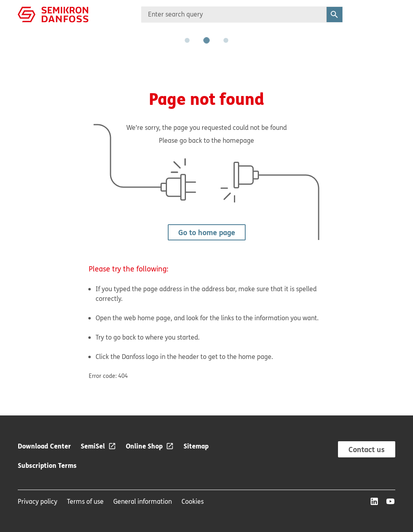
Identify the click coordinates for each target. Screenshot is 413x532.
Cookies (193, 501)
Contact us (367, 449)
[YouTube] (390, 501)
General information (143, 501)
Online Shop (144, 446)
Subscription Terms (47, 465)
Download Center (44, 446)
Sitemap (196, 446)
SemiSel (93, 446)
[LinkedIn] (374, 501)
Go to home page (207, 232)
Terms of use (85, 501)
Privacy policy (38, 501)
